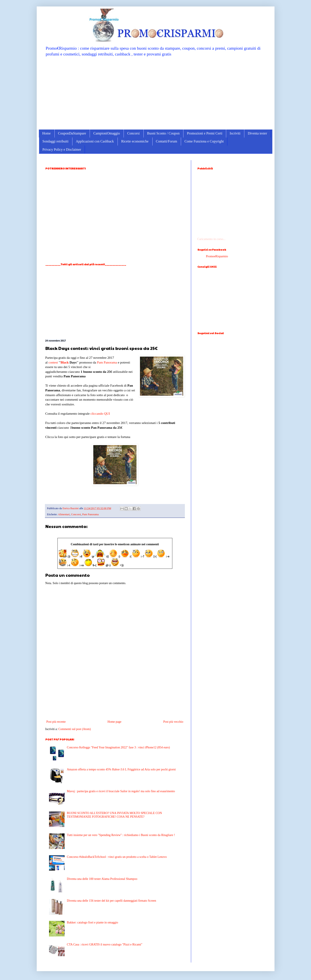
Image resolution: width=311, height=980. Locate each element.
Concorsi (133, 133)
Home (47, 133)
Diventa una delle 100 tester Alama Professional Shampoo (102, 879)
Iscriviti (235, 133)
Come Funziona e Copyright (204, 141)
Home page (114, 722)
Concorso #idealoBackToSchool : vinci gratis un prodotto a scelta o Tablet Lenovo (117, 857)
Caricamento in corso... (211, 239)
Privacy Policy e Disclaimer (62, 149)
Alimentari (64, 514)
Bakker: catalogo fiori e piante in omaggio (93, 922)
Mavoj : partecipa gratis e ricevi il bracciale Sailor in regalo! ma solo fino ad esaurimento (121, 791)
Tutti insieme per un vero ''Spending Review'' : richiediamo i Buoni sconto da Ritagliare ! (121, 835)
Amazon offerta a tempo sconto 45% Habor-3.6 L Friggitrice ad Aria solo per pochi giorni (121, 769)
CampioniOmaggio (107, 133)
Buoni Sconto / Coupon (163, 133)
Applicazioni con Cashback (95, 141)
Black (65, 362)
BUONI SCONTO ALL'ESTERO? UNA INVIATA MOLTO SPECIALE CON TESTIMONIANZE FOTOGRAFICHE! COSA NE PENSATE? (114, 815)
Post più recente (56, 722)
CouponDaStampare (72, 133)
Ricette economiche (135, 141)
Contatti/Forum (167, 141)
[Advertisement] (156, 93)
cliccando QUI (100, 413)
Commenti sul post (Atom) (75, 729)
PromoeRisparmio (217, 256)
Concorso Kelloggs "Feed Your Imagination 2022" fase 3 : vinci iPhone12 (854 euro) (118, 747)
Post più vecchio (173, 722)
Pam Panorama (107, 362)
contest (53, 362)
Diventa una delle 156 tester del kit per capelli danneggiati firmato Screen (112, 901)
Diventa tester (257, 133)
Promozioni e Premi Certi (205, 133)
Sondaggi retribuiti (56, 141)
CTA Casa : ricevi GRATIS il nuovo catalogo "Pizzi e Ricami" (105, 944)
